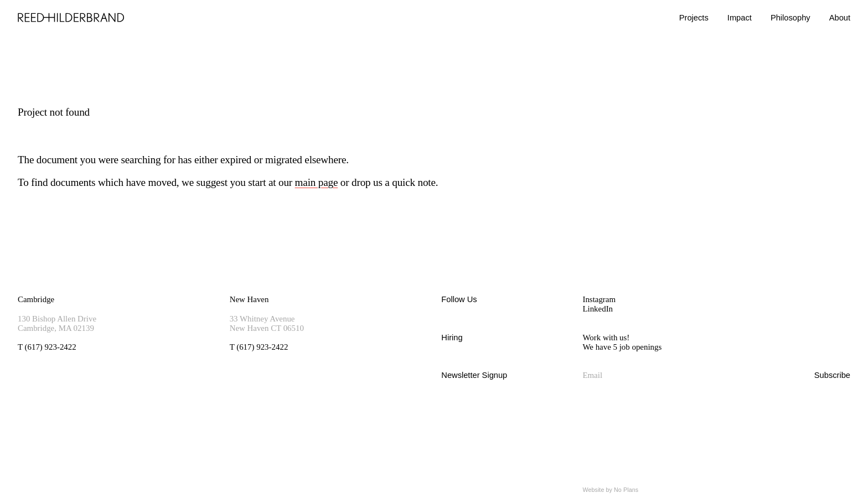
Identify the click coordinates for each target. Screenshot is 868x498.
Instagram (599, 299)
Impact (740, 18)
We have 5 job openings (622, 347)
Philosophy (790, 18)
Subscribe (832, 375)
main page (317, 182)
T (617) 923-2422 (47, 347)
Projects (694, 18)
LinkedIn (598, 309)
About (840, 18)
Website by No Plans (610, 490)
